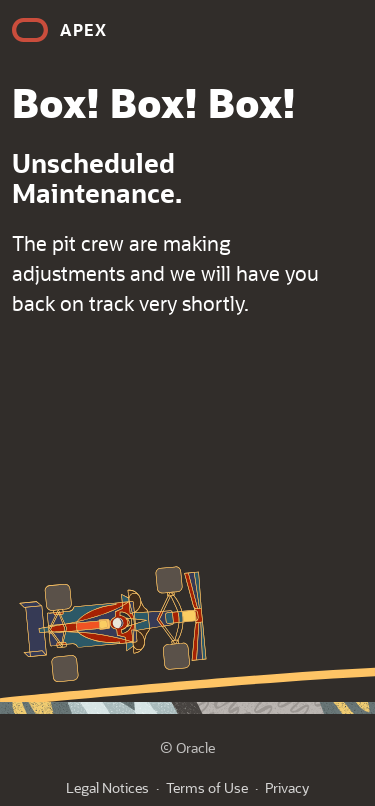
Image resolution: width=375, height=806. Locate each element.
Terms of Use (207, 787)
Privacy (287, 787)
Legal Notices (107, 787)
